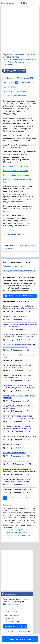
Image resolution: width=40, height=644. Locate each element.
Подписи (11, 82)
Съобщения (25, 78)
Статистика (10, 87)
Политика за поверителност (16, 91)
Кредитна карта (15, 627)
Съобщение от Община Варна (16, 166)
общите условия (21, 638)
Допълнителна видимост (16, 96)
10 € (14, 615)
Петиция (9, 78)
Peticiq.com (7, 3)
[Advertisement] (20, 30)
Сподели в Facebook (14, 71)
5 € (7, 615)
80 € (15, 618)
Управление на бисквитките (18, 541)
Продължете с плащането (15, 633)
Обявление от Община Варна (15, 171)
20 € (22, 615)
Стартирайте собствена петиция (20, 302)
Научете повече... (11, 610)
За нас (9, 544)
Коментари (28, 82)
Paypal (11, 625)
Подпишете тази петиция (20, 258)
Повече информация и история (16, 175)
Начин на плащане (11, 622)
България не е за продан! (13, 272)
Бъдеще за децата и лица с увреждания (19, 277)
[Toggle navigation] (36, 3)
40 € (7, 618)
